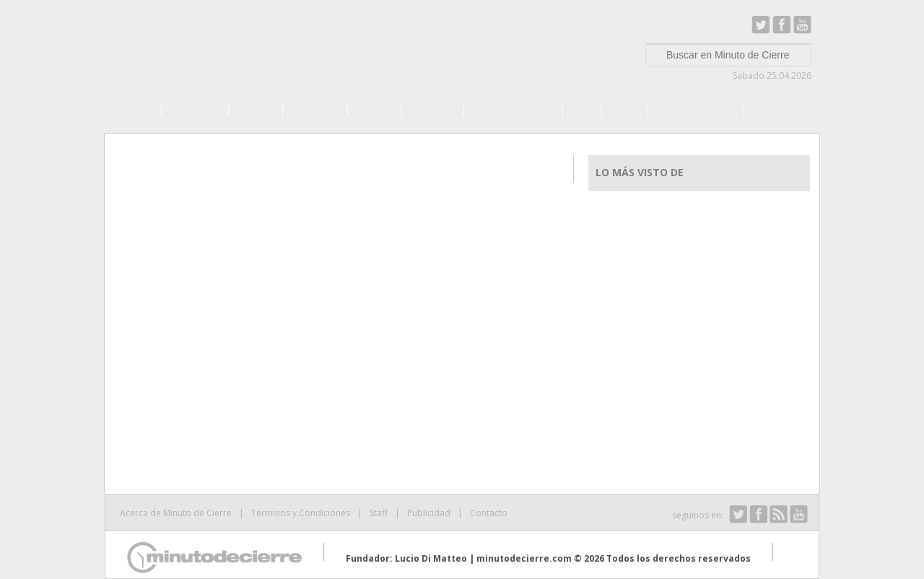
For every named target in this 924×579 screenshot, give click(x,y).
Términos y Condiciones (301, 513)
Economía (195, 110)
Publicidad (429, 513)
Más (763, 110)
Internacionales (513, 110)
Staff (379, 513)
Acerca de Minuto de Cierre (176, 513)
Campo (374, 110)
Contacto (489, 513)
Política (256, 110)
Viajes (624, 110)
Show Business (696, 110)
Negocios (315, 110)
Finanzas (432, 110)
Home (137, 110)
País (582, 110)
